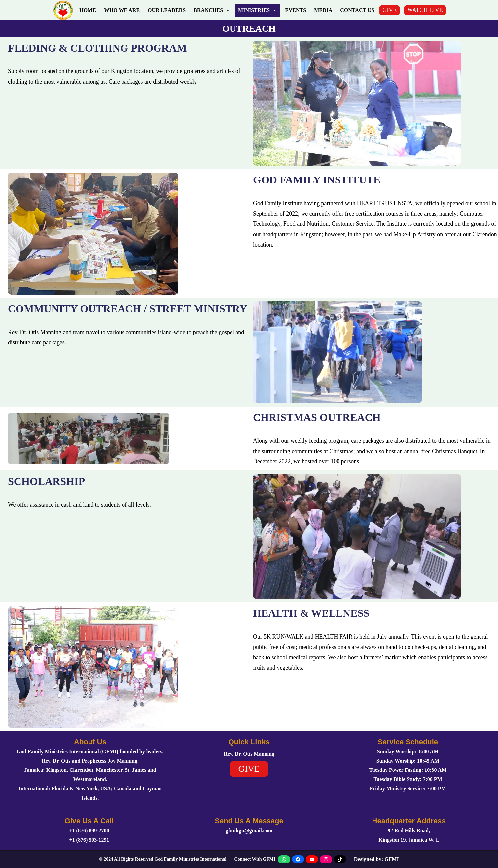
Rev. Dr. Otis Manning (249, 754)
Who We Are (122, 10)
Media (323, 10)
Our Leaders (167, 10)
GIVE (390, 10)
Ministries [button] (258, 10)
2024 (108, 859)
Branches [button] (212, 10)
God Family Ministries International (190, 859)
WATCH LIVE (425, 10)
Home (88, 10)
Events (296, 10)
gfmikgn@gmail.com (249, 830)
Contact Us (357, 10)
